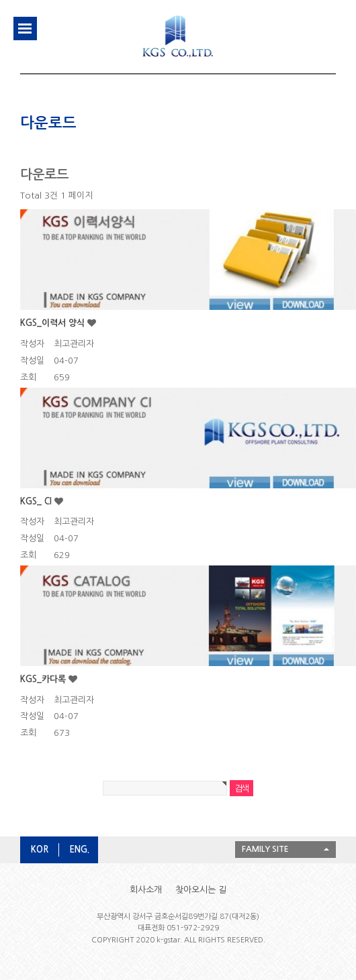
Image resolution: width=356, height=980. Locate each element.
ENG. (79, 850)
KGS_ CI (37, 501)
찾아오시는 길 (201, 890)
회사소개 (146, 890)
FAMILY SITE (265, 849)
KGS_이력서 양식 (54, 323)
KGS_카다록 (44, 679)
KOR (40, 850)
